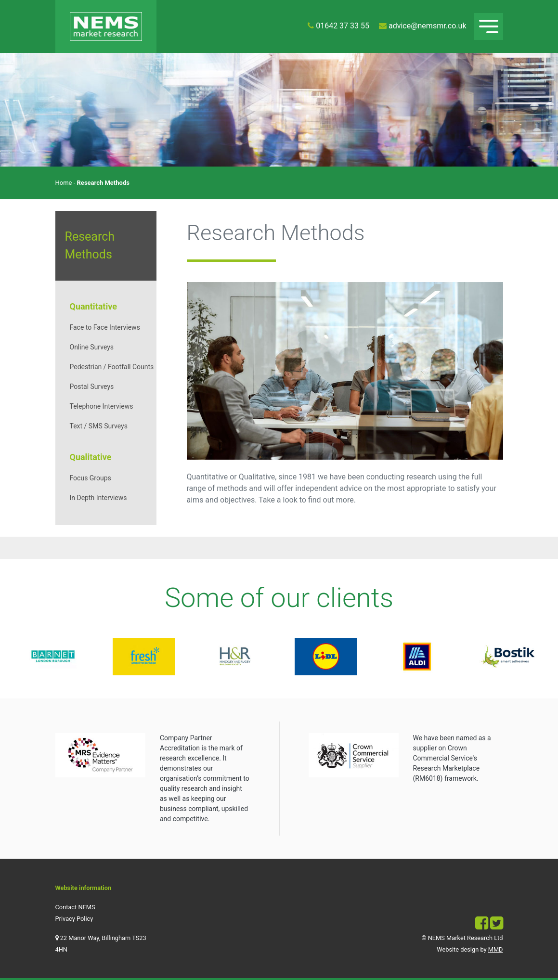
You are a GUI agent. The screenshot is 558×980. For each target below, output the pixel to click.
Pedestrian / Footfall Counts (112, 367)
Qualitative (91, 457)
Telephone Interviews (102, 406)
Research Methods (90, 246)
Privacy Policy (74, 919)
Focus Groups (91, 478)
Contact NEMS (75, 907)
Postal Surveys (92, 387)
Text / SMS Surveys (99, 426)
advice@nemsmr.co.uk (428, 26)
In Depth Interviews (98, 498)
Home (64, 183)
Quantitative (93, 306)
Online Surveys (92, 347)
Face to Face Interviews (105, 327)
